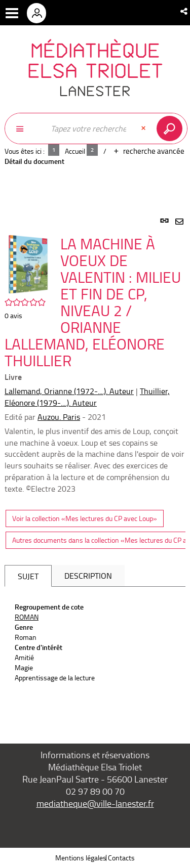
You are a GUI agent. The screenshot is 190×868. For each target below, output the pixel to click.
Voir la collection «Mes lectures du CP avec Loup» (85, 518)
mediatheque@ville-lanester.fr (95, 803)
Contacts (121, 858)
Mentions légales (81, 858)
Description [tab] (88, 576)
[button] (185, 11)
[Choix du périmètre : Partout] (25, 128)
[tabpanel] (95, 469)
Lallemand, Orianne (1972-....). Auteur (69, 391)
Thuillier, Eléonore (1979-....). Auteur (87, 397)
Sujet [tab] (28, 576)
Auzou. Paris (59, 417)
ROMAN (27, 617)
